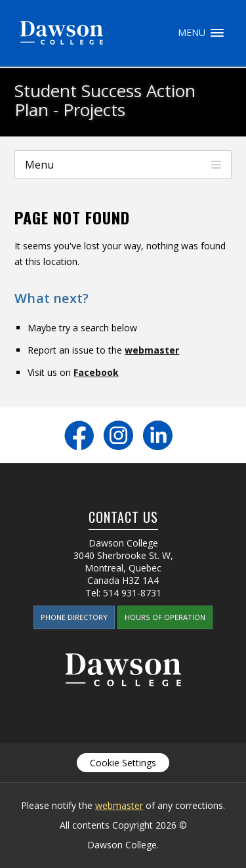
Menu (217, 33)
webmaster (152, 350)
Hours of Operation (165, 617)
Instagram (118, 435)
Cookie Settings (123, 763)
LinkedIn (158, 435)
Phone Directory (74, 617)
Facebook (96, 372)
